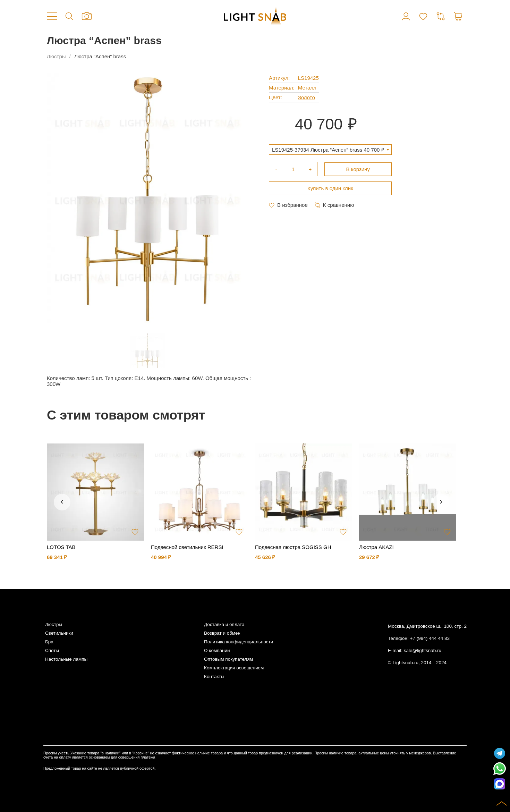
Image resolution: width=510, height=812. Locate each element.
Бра (49, 642)
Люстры (56, 56)
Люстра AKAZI (376, 547)
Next (441, 502)
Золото (307, 97)
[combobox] (330, 150)
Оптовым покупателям (228, 659)
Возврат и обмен (222, 633)
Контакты (214, 676)
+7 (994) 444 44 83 (430, 638)
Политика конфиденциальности (239, 642)
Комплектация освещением (234, 668)
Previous (62, 502)
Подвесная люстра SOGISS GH (293, 547)
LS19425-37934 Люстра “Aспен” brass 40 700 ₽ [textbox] (328, 150)
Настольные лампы (66, 659)
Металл (307, 88)
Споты (52, 650)
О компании (217, 650)
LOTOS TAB (61, 547)
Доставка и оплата (224, 624)
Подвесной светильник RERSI (187, 547)
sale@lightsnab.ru (423, 650)
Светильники (59, 633)
